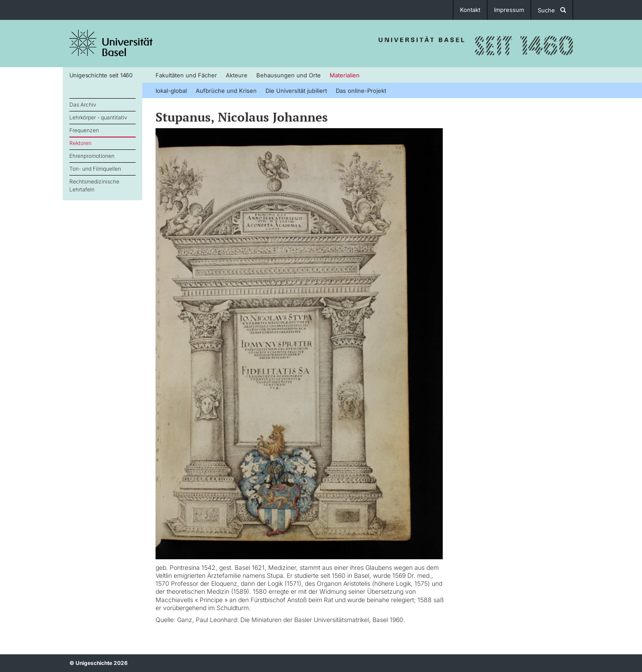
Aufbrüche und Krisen (226, 91)
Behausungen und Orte (289, 75)
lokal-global (171, 91)
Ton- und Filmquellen (95, 169)
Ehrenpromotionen (92, 156)
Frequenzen (84, 130)
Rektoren (80, 143)
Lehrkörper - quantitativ (98, 117)
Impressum (509, 10)
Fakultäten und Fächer (186, 75)
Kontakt (470, 10)
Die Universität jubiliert (296, 91)
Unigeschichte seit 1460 (101, 75)
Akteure (237, 75)
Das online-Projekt (361, 91)
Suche (552, 10)
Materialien (345, 75)
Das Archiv (83, 105)
